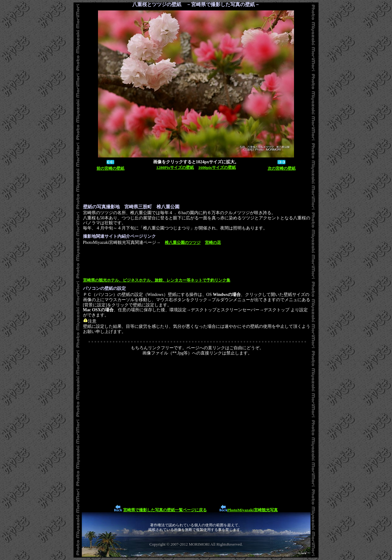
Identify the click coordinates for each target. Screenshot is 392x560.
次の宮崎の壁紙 (282, 168)
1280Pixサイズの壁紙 (175, 167)
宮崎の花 (213, 242)
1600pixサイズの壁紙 (217, 167)
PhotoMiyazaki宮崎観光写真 (253, 510)
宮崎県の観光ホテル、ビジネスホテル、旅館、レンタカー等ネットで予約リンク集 (157, 280)
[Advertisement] (194, 187)
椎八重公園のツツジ (183, 242)
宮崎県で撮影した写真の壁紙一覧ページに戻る (165, 510)
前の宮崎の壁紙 (110, 168)
